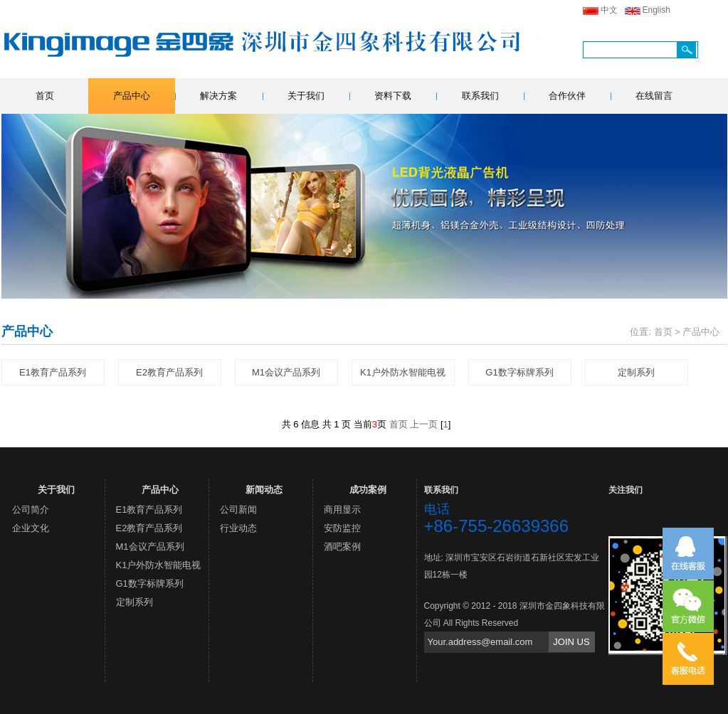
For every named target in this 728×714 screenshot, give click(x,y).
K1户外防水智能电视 (403, 372)
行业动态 (238, 528)
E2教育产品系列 (169, 372)
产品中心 (132, 96)
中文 (609, 10)
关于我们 (306, 96)
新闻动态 (264, 490)
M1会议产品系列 (286, 372)
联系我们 (480, 96)
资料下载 (393, 96)
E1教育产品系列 (53, 372)
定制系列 (636, 372)
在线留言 (654, 96)
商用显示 (342, 510)
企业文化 (31, 528)
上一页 (424, 424)
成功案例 (368, 490)
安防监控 (342, 528)
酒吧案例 (342, 547)
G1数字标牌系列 (519, 372)
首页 (45, 96)
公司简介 (31, 510)
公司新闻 (238, 510)
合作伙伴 (567, 96)
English (656, 10)
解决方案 (218, 96)
